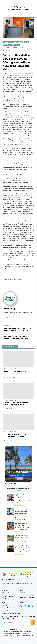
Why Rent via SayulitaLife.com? (7, 592)
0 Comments (7, 51)
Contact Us (5, 604)
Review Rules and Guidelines (27, 596)
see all (18, 489)
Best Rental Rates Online (8, 595)
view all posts (6, 318)
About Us (4, 597)
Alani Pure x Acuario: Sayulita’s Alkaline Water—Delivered (16, 434)
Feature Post (7, 42)
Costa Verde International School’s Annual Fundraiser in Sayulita (16, 329)
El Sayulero (19, 7)
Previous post (7, 326)
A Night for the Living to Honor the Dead (17, 371)
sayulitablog (7, 48)
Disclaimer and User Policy (26, 593)
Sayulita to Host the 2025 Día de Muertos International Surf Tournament (16, 402)
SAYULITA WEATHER (10, 482)
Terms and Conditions (25, 589)
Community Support (7, 609)
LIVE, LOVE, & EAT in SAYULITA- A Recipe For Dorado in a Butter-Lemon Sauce (17, 336)
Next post (6, 333)
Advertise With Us (7, 589)
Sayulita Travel (15, 45)
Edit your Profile (27, 312)
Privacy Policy (23, 591)
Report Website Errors (8, 606)
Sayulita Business (18, 42)
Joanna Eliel (9, 367)
